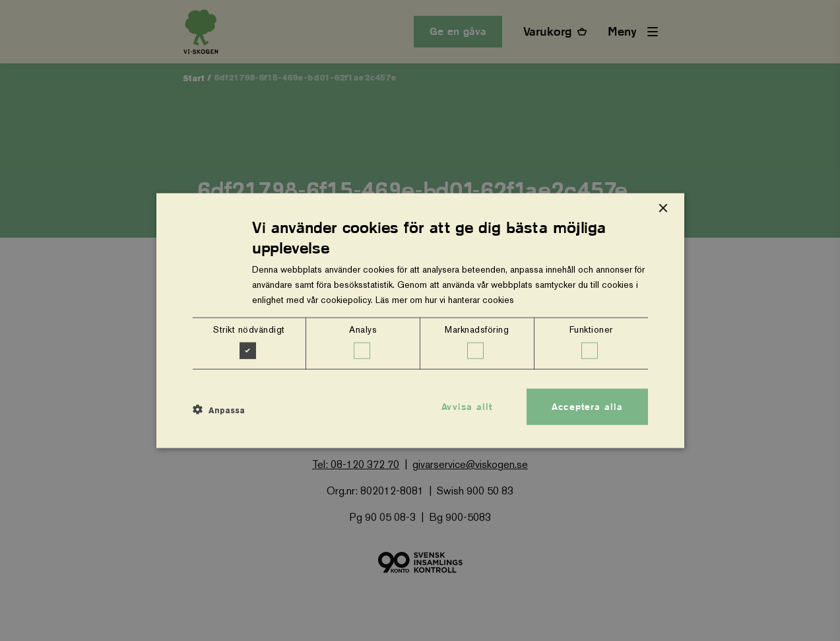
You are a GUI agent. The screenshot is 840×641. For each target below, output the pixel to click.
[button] (219, 410)
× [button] (663, 208)
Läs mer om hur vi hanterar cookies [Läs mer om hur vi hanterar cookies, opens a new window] (445, 300)
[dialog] (420, 320)
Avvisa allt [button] (467, 406)
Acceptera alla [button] (587, 406)
